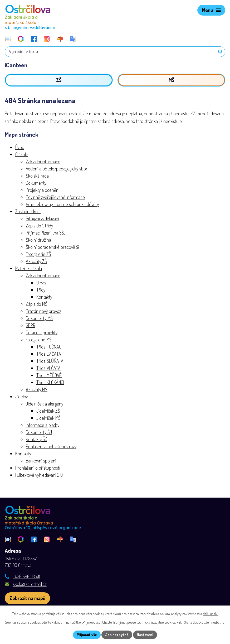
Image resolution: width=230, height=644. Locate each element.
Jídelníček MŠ (48, 418)
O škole (22, 154)
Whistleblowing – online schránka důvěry (62, 204)
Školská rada (37, 176)
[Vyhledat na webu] (115, 52)
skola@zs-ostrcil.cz (30, 584)
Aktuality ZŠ (36, 261)
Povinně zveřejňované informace (55, 197)
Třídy (41, 290)
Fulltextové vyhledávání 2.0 (39, 475)
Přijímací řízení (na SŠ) (46, 233)
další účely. (210, 614)
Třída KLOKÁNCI (50, 382)
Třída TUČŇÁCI (49, 347)
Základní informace (43, 161)
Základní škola (28, 211)
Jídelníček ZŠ (48, 411)
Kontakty (44, 297)
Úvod (20, 147)
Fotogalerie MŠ (39, 340)
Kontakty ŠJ (36, 439)
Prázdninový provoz (43, 311)
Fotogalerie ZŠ (38, 254)
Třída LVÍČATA (49, 354)
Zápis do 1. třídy (39, 226)
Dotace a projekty (42, 332)
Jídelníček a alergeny (45, 404)
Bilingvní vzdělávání (42, 218)
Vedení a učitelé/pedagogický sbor (57, 169)
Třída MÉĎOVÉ (49, 375)
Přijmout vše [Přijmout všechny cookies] (87, 635)
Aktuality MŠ (37, 389)
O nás (41, 283)
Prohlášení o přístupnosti (38, 468)
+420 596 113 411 (26, 576)
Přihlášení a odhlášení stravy (51, 446)
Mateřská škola (29, 268)
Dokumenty (36, 183)
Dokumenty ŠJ (39, 432)
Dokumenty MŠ (39, 318)
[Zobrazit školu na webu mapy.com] (27, 598)
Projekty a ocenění (43, 190)
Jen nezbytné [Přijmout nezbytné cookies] (117, 635)
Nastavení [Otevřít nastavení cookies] (145, 635)
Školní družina (38, 240)
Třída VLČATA (48, 368)
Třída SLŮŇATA (50, 361)
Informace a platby (43, 425)
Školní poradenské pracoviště (52, 247)
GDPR (31, 325)
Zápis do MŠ (37, 304)
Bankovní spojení (41, 461)
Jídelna (22, 397)
